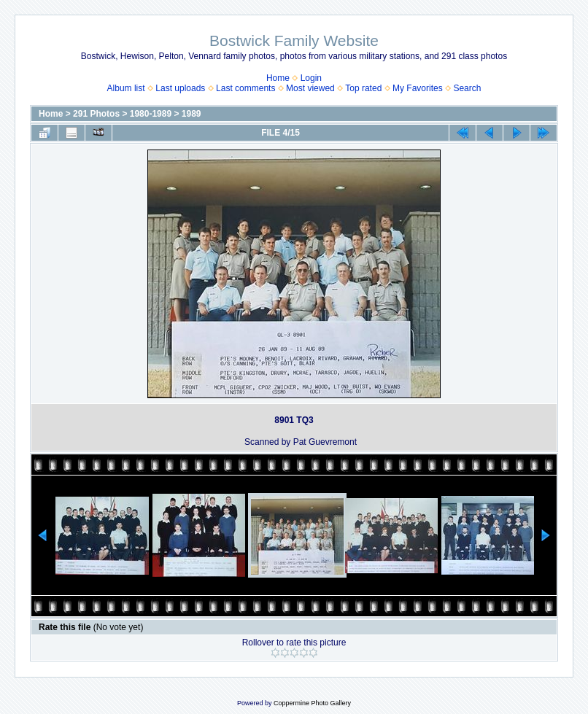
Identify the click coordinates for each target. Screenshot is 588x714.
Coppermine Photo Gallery (312, 703)
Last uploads (180, 88)
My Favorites (418, 88)
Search (467, 88)
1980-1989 (151, 114)
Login (311, 78)
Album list (126, 88)
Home (278, 78)
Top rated (363, 88)
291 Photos (96, 114)
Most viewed (310, 88)
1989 (192, 114)
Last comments (245, 88)
